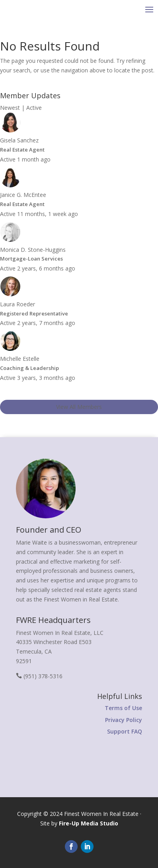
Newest (10, 108)
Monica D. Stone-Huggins (33, 250)
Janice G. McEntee (23, 195)
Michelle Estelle (20, 359)
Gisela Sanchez (19, 140)
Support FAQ (125, 731)
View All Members (79, 407)
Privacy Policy (124, 720)
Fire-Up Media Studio (89, 823)
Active (34, 108)
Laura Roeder (18, 304)
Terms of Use (123, 708)
